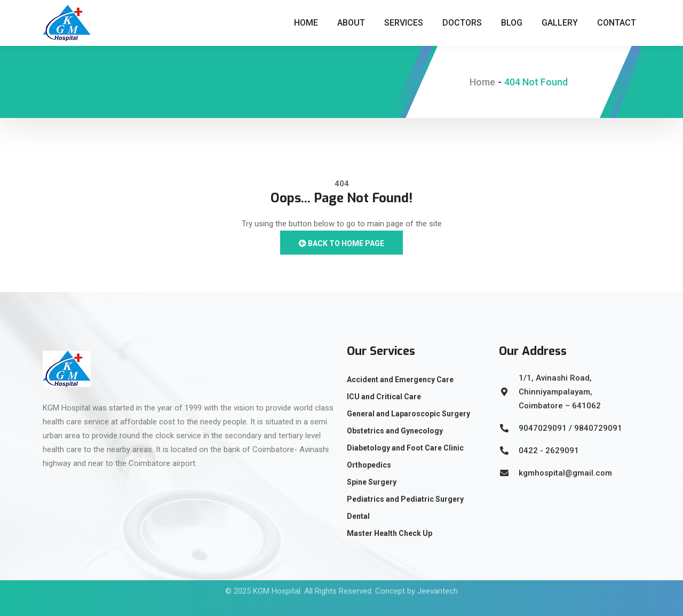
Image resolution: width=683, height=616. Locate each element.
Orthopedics (369, 465)
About (351, 23)
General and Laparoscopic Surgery (408, 414)
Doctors (462, 23)
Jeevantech (438, 581)
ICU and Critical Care (384, 397)
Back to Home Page (341, 243)
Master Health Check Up (390, 533)
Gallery (560, 23)
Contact (617, 23)
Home (306, 23)
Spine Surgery (372, 482)
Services (404, 23)
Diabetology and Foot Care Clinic (405, 448)
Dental (358, 516)
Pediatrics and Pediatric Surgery (405, 499)
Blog (512, 23)
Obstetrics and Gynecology (395, 431)
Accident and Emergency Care (400, 380)
